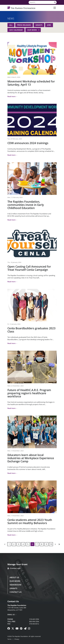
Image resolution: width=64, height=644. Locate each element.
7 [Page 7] (37, 544)
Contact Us (16, 592)
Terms (9, 639)
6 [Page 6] (32, 544)
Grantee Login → (15, 568)
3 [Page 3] (18, 544)
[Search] (43, 2)
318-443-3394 (34, 619)
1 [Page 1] (9, 544)
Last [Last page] (59, 544)
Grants (39, 25)
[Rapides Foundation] (21, 8)
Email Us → (12, 615)
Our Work (32, 30)
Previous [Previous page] (5, 544)
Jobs (49, 25)
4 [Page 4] (23, 544)
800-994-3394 (34, 621)
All (11, 25)
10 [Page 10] (51, 544)
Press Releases (24, 25)
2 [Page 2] (14, 544)
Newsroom (15, 585)
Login (1, 643)
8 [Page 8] (42, 544)
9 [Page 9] (46, 544)
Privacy (17, 639)
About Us (14, 577)
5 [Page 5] (28, 544)
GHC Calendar (16, 30)
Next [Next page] (55, 544)
